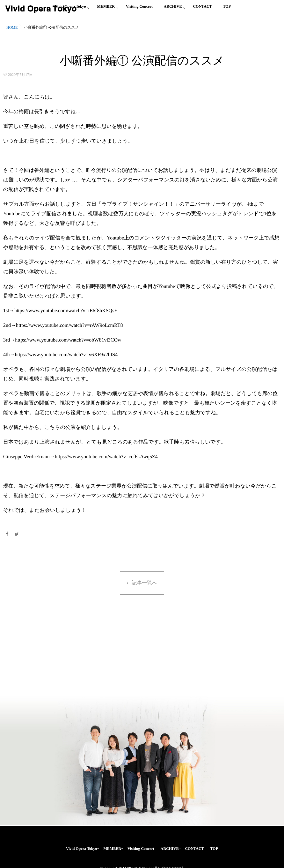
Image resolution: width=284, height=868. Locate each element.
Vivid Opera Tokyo (82, 849)
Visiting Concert (139, 10)
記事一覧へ (144, 583)
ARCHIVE (173, 10)
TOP (227, 10)
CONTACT (202, 10)
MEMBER (106, 10)
